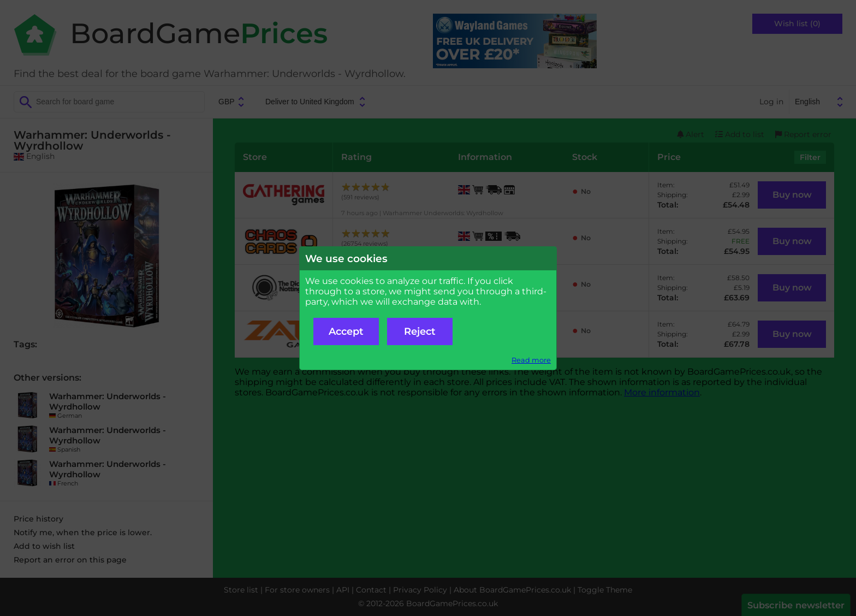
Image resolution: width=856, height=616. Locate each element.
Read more (531, 360)
